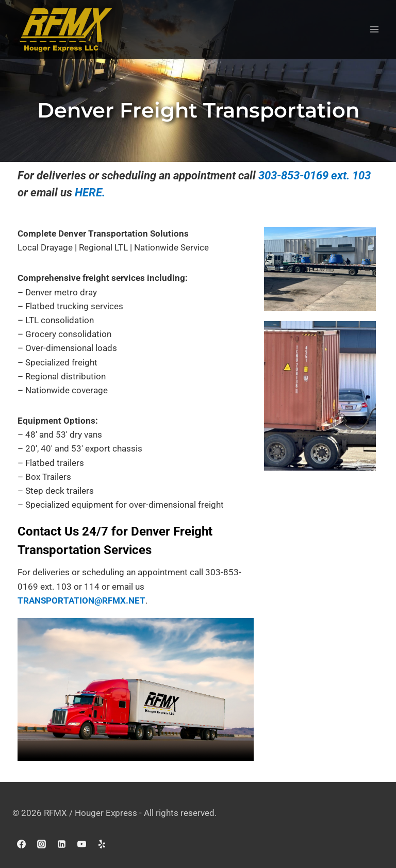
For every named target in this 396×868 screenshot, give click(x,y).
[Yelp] (102, 844)
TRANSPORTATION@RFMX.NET (81, 600)
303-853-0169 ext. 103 (315, 176)
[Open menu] (374, 30)
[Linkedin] (61, 844)
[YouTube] (81, 844)
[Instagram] (41, 844)
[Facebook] (21, 844)
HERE (88, 193)
